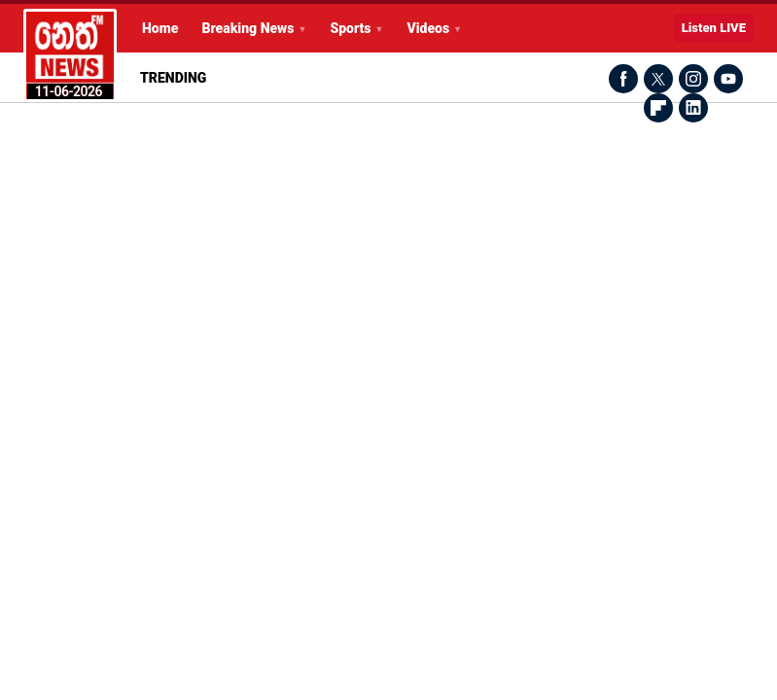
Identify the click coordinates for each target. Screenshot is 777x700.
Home (160, 28)
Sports (350, 28)
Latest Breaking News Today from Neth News (70, 55)
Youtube (728, 79)
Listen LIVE (714, 28)
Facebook (623, 79)
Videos (428, 28)
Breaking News (247, 28)
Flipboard (658, 108)
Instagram (693, 79)
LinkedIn (693, 108)
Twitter (658, 79)
